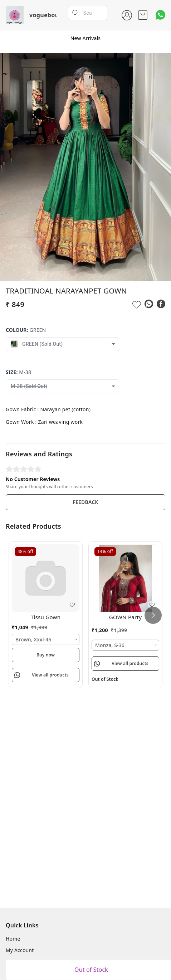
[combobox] (63, 344)
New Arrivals (85, 38)
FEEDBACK (85, 502)
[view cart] (143, 15)
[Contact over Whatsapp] (160, 15)
